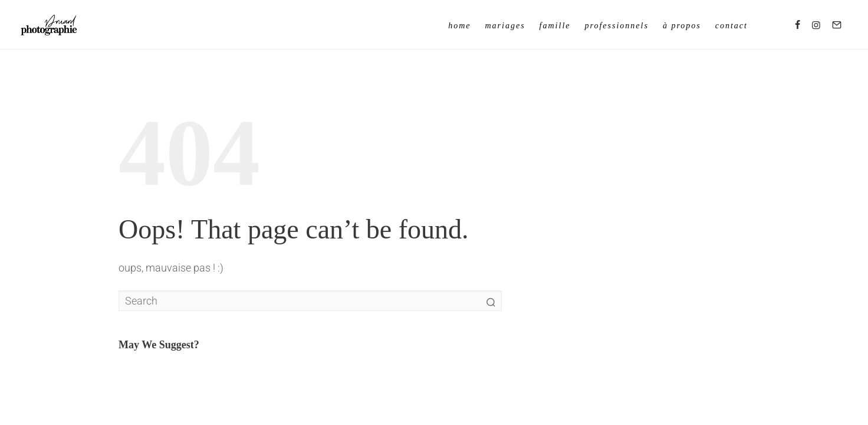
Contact (731, 26)
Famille (555, 26)
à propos (682, 26)
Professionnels (617, 26)
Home (459, 26)
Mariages (505, 26)
